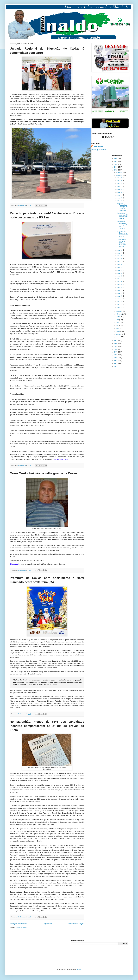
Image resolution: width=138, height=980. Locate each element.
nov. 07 (120, 290)
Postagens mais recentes (19, 924)
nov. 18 (120, 259)
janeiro (118, 337)
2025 (116, 161)
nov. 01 (120, 307)
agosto (118, 317)
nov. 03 (120, 302)
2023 (116, 167)
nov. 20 (120, 253)
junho (118, 323)
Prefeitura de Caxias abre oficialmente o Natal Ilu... (123, 234)
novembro (119, 175)
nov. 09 (120, 285)
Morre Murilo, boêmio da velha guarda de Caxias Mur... (122, 225)
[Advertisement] (22, 952)
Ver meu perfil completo (99, 150)
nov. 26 (120, 189)
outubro (118, 311)
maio (117, 326)
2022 (116, 170)
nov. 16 (120, 264)
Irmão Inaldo (98, 146)
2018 (116, 349)
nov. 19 (120, 256)
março (118, 331)
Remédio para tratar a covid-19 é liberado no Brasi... (123, 216)
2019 (116, 346)
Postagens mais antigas (76, 924)
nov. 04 (120, 299)
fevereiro (119, 334)
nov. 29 (120, 181)
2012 (116, 366)
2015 (116, 358)
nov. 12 (120, 276)
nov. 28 (120, 184)
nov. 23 (120, 198)
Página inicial (47, 924)
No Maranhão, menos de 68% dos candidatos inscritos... (122, 243)
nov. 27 (120, 186)
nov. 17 (120, 262)
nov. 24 (120, 195)
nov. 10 (120, 282)
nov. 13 (120, 273)
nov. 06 (120, 293)
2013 (116, 364)
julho (117, 320)
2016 (116, 355)
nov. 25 (120, 192)
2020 (116, 343)
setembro (119, 314)
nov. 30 (120, 178)
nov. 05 (120, 296)
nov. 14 (120, 270)
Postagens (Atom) (21, 927)
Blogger (79, 969)
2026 (116, 158)
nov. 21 (120, 250)
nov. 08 (120, 287)
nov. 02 (120, 305)
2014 (116, 361)
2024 (116, 164)
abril (117, 328)
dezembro (119, 172)
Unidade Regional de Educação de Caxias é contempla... (122, 207)
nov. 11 (120, 279)
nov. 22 (120, 201)
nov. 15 (120, 267)
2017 (116, 352)
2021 (116, 341)
